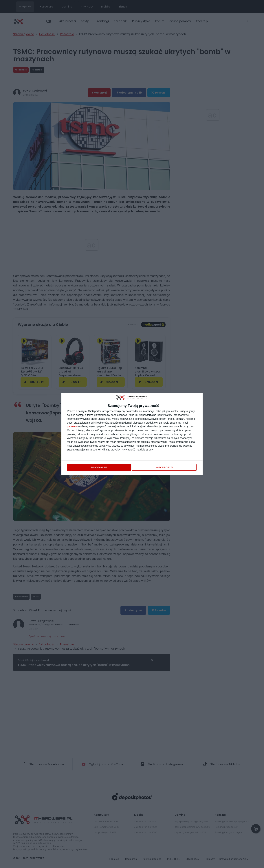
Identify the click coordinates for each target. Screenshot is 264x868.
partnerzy (72, 427)
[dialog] (132, 434)
